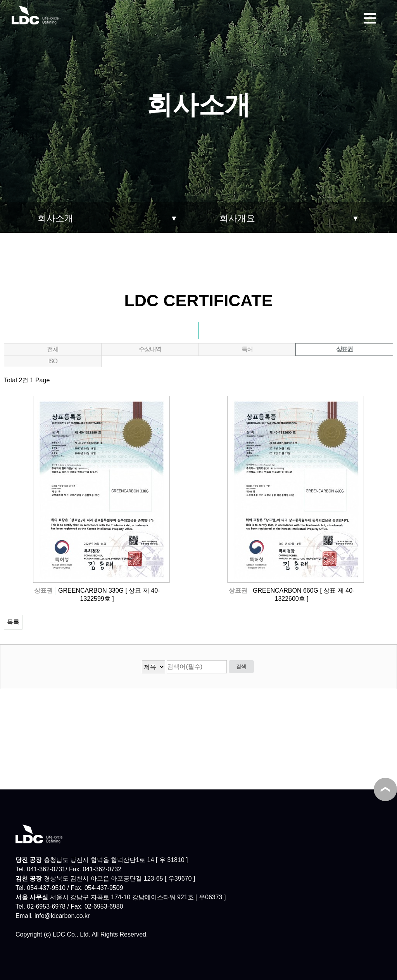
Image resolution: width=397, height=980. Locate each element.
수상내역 (150, 349)
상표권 (324, 348)
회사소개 (55, 218)
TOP (385, 789)
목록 (13, 622)
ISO (53, 361)
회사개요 (237, 218)
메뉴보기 (370, 17)
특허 (247, 349)
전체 (53, 349)
